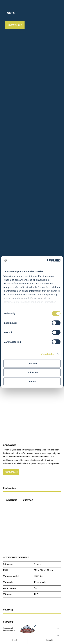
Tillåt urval (32, 372)
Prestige (28, 500)
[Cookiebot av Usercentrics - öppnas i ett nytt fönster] (47, 261)
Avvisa (32, 381)
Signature (12, 500)
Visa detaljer (48, 354)
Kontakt (50, 640)
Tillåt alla (32, 363)
